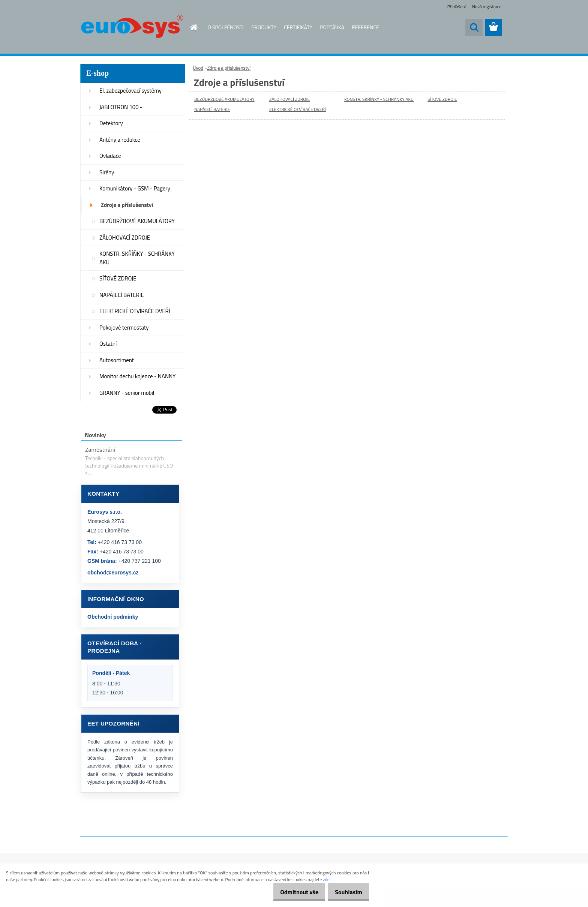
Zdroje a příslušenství (127, 205)
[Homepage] (190, 27)
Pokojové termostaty (124, 328)
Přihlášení (457, 7)
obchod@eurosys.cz (113, 573)
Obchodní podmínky (113, 617)
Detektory (111, 123)
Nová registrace (487, 7)
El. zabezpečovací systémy (130, 91)
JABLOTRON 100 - (121, 107)
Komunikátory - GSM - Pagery (135, 188)
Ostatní (108, 344)
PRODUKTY (264, 27)
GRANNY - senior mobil (127, 393)
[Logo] (132, 28)
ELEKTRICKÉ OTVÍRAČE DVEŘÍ (135, 311)
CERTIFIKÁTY (298, 27)
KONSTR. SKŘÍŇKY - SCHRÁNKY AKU (137, 258)
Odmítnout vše (292, 892)
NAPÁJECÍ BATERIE (122, 295)
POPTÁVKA (332, 27)
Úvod (198, 68)
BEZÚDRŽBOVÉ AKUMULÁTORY (137, 221)
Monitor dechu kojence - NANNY (137, 376)
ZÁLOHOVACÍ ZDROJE (125, 238)
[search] (474, 27)
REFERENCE (365, 27)
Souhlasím (346, 892)
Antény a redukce (120, 140)
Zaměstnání (100, 450)
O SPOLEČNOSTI (226, 27)
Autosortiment (117, 360)
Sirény (107, 172)
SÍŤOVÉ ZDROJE (118, 278)
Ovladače (110, 156)
